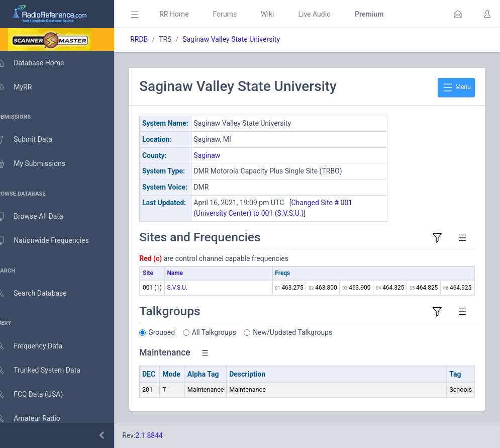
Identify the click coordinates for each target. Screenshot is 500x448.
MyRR (23, 87)
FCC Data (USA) (39, 394)
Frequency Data (38, 346)
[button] (458, 14)
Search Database (41, 293)
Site (163, 273)
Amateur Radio (37, 419)
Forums (239, 14)
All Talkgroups (229, 332)
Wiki (282, 14)
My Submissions (40, 164)
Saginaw (221, 155)
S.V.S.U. (192, 288)
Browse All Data (39, 217)
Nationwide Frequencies (52, 241)
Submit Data (33, 140)
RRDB (154, 39)
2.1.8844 (164, 435)
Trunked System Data (47, 370)
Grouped (176, 332)
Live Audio (329, 14)
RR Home (188, 14)
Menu (456, 87)
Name (189, 273)
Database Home (39, 63)
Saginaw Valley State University (246, 39)
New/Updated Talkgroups (307, 332)
